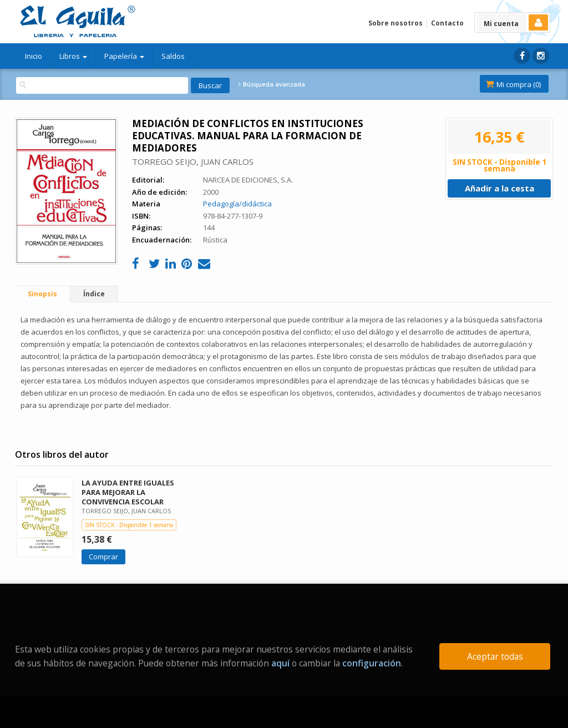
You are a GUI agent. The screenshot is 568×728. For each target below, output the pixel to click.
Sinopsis (42, 294)
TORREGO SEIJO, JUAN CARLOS (193, 161)
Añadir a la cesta (499, 188)
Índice (94, 294)
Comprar (103, 557)
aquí (280, 663)
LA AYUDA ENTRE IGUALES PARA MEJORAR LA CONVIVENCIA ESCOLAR (128, 492)
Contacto (447, 23)
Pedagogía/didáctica (237, 204)
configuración (372, 663)
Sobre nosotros (395, 23)
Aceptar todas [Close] (495, 656)
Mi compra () (513, 84)
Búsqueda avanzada (272, 84)
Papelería (124, 56)
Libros (73, 56)
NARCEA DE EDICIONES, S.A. (248, 180)
